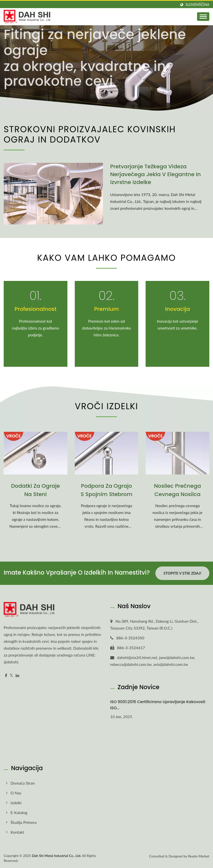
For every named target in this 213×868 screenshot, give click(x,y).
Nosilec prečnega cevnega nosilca (177, 490)
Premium (106, 309)
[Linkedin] (17, 676)
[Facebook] (6, 676)
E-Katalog (19, 812)
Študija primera (24, 822)
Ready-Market (199, 856)
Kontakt (17, 832)
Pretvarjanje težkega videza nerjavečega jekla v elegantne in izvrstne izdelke (156, 174)
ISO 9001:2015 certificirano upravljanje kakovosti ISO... (158, 705)
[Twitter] (11, 676)
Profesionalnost (35, 309)
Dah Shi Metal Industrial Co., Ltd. (56, 856)
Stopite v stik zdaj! (182, 573)
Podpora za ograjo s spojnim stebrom (106, 490)
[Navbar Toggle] (203, 17)
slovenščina (197, 5)
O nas (16, 793)
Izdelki (16, 803)
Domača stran (23, 783)
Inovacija (177, 309)
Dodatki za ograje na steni (35, 490)
